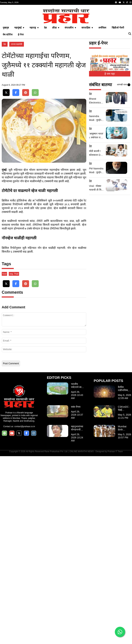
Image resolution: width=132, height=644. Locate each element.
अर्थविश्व (102, 76)
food (4, 462)
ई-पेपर (21, 83)
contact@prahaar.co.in (25, 614)
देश (45, 76)
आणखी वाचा (124, 133)
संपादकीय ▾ (70, 76)
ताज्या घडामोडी (17, 93)
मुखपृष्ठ (6, 76)
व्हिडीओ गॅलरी (118, 76)
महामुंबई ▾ (19, 76)
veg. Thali (14, 462)
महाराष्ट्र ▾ (34, 76)
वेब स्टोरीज (8, 83)
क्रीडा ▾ (56, 76)
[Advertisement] (66, 31)
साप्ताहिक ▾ (87, 76)
